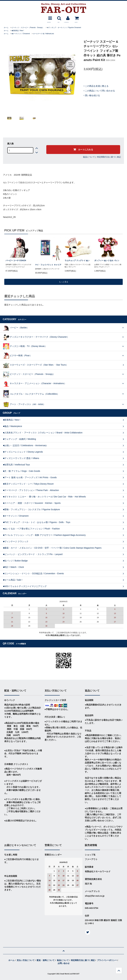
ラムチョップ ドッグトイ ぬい (77, 261)
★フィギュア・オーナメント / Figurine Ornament (64, 28)
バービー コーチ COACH (16, 261)
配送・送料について (46, 960)
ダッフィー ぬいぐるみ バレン (107, 261)
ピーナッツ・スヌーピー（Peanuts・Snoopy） (28, 28)
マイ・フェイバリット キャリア (48, 265)
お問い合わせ (64, 963)
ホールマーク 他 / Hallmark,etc (44, 34)
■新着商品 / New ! (18, 31)
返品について (89, 157)
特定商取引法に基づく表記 (109, 157)
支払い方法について (26, 960)
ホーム (6, 28)
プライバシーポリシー (107, 960)
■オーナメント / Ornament (21, 34)
